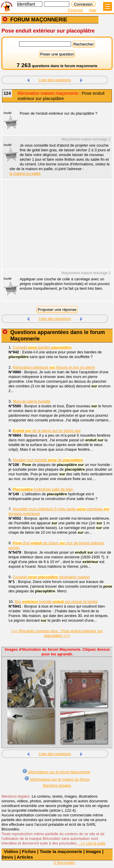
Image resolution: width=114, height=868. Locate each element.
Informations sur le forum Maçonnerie (56, 771)
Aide (93, 10)
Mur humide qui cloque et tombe (56, 602)
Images (93, 851)
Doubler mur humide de (48, 460)
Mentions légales (57, 785)
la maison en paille (25, 173)
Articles (25, 857)
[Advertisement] (54, 228)
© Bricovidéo (64, 863)
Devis (7, 857)
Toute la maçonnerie (61, 851)
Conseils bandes (42, 347)
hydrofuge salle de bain (43, 489)
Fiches (29, 851)
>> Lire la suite (92, 843)
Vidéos (11, 851)
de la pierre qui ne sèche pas (47, 431)
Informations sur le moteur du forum (57, 779)
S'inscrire (75, 10)
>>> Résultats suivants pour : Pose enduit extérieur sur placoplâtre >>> (57, 633)
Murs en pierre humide (31, 401)
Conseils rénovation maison (51, 577)
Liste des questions (55, 80)
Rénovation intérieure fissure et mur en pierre (54, 367)
